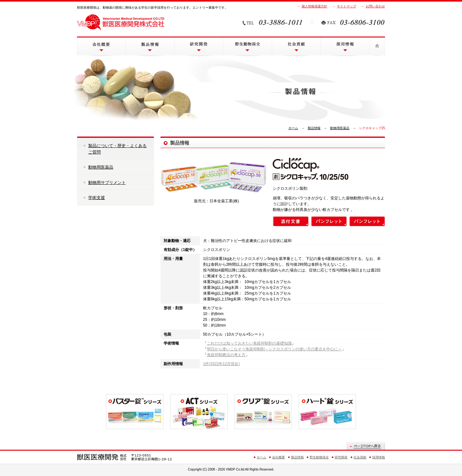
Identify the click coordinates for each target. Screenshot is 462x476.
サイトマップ (346, 6)
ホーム (377, 46)
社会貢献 (296, 46)
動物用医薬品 (340, 128)
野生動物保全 (248, 46)
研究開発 (199, 46)
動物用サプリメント (107, 183)
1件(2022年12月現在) (222, 364)
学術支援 (97, 198)
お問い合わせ (375, 6)
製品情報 (150, 46)
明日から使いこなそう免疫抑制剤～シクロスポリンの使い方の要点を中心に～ (274, 349)
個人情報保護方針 (314, 6)
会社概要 (101, 46)
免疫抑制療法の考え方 (226, 355)
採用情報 (345, 46)
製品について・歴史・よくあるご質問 (117, 149)
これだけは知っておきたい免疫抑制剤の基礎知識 (249, 343)
